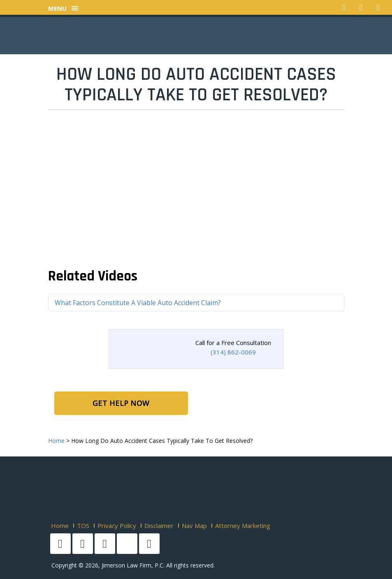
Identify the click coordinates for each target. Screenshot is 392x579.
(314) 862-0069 (233, 352)
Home (60, 526)
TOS (83, 526)
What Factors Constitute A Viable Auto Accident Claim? (138, 303)
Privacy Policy (117, 526)
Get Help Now (121, 403)
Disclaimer (159, 526)
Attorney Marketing (243, 526)
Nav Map (194, 526)
